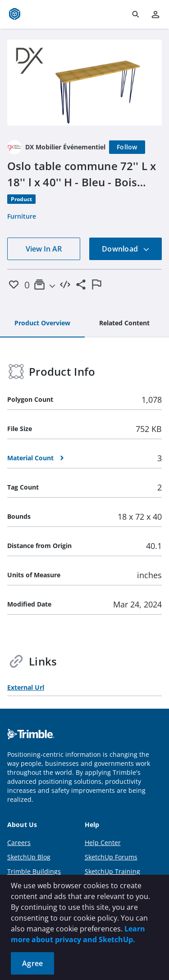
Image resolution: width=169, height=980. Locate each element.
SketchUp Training (112, 871)
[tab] (42, 324)
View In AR (44, 249)
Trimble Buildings (34, 871)
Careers (19, 843)
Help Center (103, 843)
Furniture (22, 216)
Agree (32, 963)
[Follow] (127, 147)
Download (126, 249)
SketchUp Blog (29, 857)
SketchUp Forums (111, 857)
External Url (26, 687)
